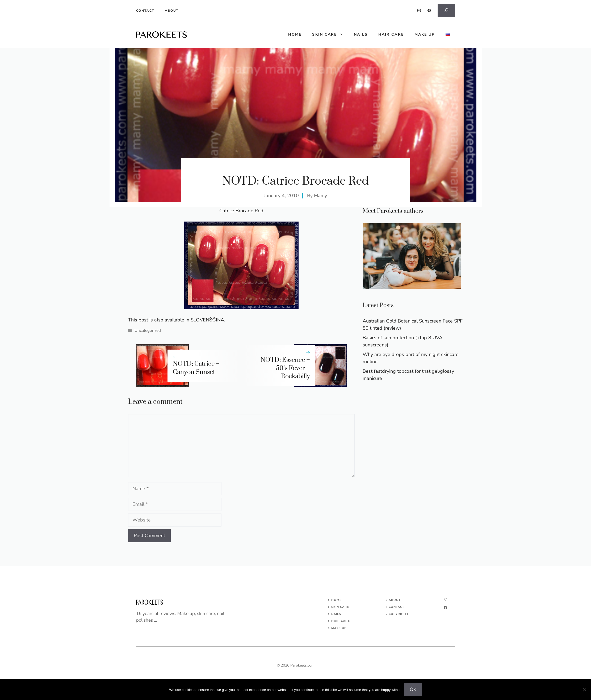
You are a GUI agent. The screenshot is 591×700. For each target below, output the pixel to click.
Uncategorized (148, 330)
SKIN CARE (340, 607)
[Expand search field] (446, 10)
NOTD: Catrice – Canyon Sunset (196, 368)
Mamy (320, 196)
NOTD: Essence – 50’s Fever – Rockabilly (285, 368)
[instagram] (419, 10)
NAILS (336, 614)
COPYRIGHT (399, 614)
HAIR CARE (341, 621)
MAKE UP (339, 628)
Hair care (391, 34)
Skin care (330, 35)
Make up (425, 34)
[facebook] (429, 10)
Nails (361, 34)
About (172, 11)
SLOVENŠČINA (207, 320)
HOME (295, 34)
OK (413, 689)
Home (336, 600)
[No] (584, 690)
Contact (145, 11)
